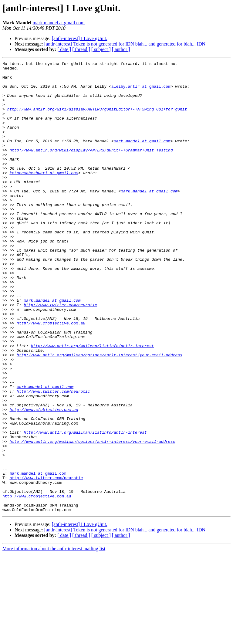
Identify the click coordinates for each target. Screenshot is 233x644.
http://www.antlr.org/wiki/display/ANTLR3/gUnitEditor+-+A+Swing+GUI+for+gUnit (97, 119)
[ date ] (64, 49)
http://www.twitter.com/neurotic (60, 354)
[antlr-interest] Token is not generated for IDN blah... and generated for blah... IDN (125, 44)
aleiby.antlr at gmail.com (141, 92)
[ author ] (121, 49)
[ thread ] (81, 49)
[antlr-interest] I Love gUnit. (80, 38)
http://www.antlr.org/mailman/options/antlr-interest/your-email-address (100, 414)
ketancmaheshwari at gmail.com (44, 195)
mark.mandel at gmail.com (59, 23)
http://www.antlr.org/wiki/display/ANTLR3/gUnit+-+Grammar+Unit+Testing (91, 168)
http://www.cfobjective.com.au (51, 376)
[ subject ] (101, 49)
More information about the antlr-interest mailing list (54, 639)
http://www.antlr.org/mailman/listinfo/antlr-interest (93, 403)
